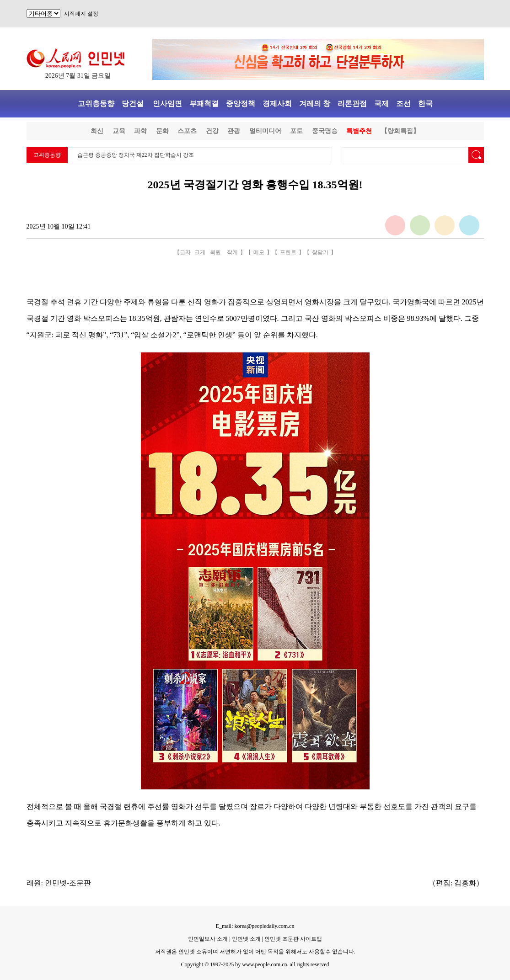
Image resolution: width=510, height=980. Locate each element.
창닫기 (320, 252)
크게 (200, 252)
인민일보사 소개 (208, 939)
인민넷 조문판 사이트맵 (293, 939)
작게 (232, 252)
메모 (259, 252)
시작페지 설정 (81, 14)
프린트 (288, 252)
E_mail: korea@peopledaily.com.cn (255, 926)
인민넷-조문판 (68, 883)
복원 (215, 252)
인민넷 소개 (246, 939)
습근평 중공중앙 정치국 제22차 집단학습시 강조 (136, 155)
